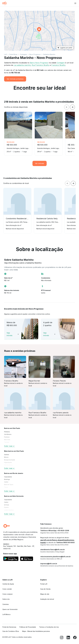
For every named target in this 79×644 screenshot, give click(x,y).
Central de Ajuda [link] (8, 584)
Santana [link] (7, 455)
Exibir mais (10, 446)
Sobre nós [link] (6, 599)
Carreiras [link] (6, 604)
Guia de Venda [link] (45, 589)
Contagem (23, 54)
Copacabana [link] (8, 477)
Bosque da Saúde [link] (10, 460)
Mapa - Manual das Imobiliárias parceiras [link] (36, 631)
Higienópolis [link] (8, 462)
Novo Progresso (35, 54)
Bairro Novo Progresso (39, 63)
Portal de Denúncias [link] (9, 627)
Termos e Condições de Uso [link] (49, 627)
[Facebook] (75, 638)
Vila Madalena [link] (8, 465)
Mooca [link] (6, 457)
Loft (5, 54)
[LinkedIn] (68, 638)
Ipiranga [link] (7, 505)
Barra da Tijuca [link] (9, 485)
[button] (39, 31)
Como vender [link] (7, 589)
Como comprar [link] (8, 594)
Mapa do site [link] (45, 594)
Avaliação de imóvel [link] (47, 599)
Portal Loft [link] (44, 584)
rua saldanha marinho (22, 65)
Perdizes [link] (7, 437)
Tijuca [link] (6, 487)
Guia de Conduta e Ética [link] (11, 631)
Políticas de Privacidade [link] (28, 627)
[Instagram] (62, 638)
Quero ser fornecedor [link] (10, 609)
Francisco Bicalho (58, 65)
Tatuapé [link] (7, 442)
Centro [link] (6, 482)
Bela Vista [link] (7, 440)
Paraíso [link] (6, 507)
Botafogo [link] (7, 479)
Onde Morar (13, 54)
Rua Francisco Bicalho (41, 65)
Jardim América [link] (9, 510)
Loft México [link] (6, 614)
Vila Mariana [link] (8, 434)
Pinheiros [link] (7, 432)
